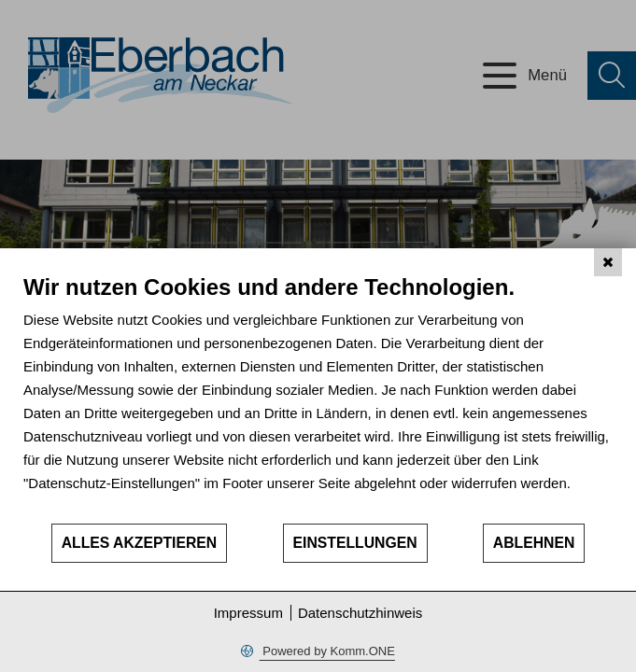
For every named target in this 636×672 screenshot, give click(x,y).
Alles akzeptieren (140, 543)
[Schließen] (608, 262)
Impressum (248, 613)
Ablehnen (534, 543)
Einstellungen (355, 543)
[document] (318, 398)
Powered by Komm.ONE (327, 651)
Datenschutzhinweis (360, 613)
